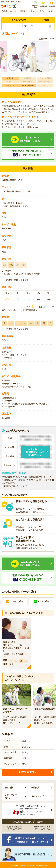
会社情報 (9, 788)
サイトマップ (37, 796)
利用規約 (35, 788)
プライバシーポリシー (11, 796)
